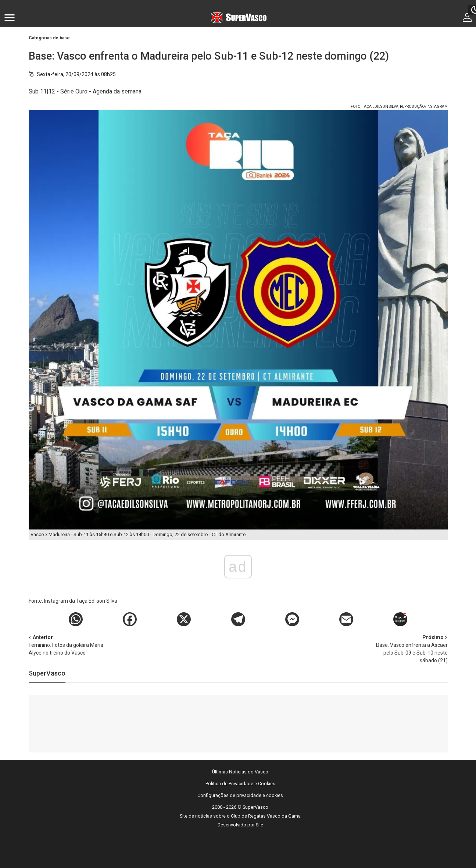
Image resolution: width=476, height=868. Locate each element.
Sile (260, 825)
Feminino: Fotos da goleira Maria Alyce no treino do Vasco (67, 645)
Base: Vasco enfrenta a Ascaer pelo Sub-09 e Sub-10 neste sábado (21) (409, 649)
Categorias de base (49, 38)
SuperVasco (47, 673)
